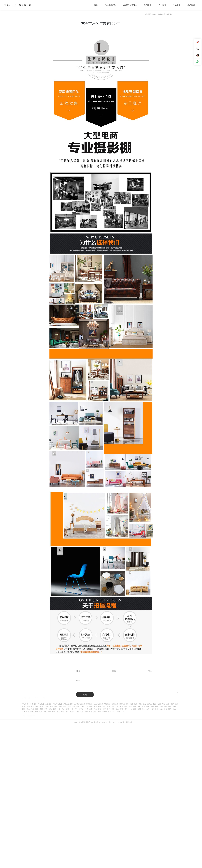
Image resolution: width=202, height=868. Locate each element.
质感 (47, 707)
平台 (63, 709)
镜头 (100, 707)
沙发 (32, 712)
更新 (54, 709)
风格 (95, 709)
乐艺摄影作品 (110, 5)
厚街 (90, 712)
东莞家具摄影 (68, 704)
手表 (32, 709)
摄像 (170, 707)
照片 (144, 704)
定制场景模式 (124, 704)
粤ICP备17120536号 (116, 724)
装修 (100, 709)
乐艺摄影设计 (168, 14)
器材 (139, 707)
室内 (28, 709)
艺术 (135, 709)
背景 (131, 704)
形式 (24, 709)
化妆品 (42, 707)
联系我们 (191, 5)
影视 (82, 707)
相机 (60, 707)
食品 (130, 707)
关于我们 (162, 5)
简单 (32, 707)
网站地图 (129, 724)
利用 (157, 707)
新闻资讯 (148, 5)
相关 (130, 709)
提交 (85, 695)
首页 (96, 5)
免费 (59, 709)
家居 (108, 709)
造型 (63, 712)
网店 (117, 707)
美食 (144, 707)
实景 (99, 712)
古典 (161, 709)
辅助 (91, 709)
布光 (163, 704)
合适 (87, 709)
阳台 (170, 709)
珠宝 (68, 709)
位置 (87, 707)
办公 (67, 712)
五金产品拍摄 (98, 704)
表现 (177, 704)
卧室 (28, 712)
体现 (50, 709)
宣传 (165, 707)
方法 (113, 707)
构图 (28, 707)
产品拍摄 (41, 704)
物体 (135, 707)
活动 (49, 712)
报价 (46, 709)
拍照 (104, 709)
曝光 (58, 712)
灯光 (148, 707)
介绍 (139, 709)
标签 (76, 709)
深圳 (159, 704)
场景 (73, 707)
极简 (157, 709)
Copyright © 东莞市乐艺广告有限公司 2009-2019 (89, 724)
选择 (172, 704)
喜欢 (122, 709)
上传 (165, 709)
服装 (56, 707)
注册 (174, 707)
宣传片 (150, 704)
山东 (174, 709)
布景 (148, 709)
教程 (95, 707)
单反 (45, 712)
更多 (37, 707)
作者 (86, 712)
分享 (52, 707)
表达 (114, 712)
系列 (144, 709)
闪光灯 (72, 712)
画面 (168, 704)
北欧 (41, 712)
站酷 (82, 712)
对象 (122, 707)
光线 (155, 704)
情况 (37, 709)
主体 (78, 707)
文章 (72, 709)
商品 (140, 704)
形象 (24, 707)
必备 (110, 712)
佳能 (152, 709)
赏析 (118, 712)
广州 (77, 712)
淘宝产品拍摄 (58, 704)
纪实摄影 (49, 704)
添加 (54, 712)
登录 (104, 707)
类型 (95, 712)
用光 (161, 707)
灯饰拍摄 (89, 704)
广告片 (81, 709)
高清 (65, 707)
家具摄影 (34, 704)
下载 (123, 712)
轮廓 (36, 712)
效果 (136, 704)
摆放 (126, 709)
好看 (113, 709)
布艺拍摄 (107, 704)
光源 (91, 707)
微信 (117, 709)
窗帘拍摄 (115, 704)
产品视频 (177, 5)
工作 (152, 707)
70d (23, 712)
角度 (108, 707)
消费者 (104, 712)
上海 (69, 707)
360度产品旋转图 (130, 5)
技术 (126, 707)
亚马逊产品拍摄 (79, 704)
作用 (41, 709)
